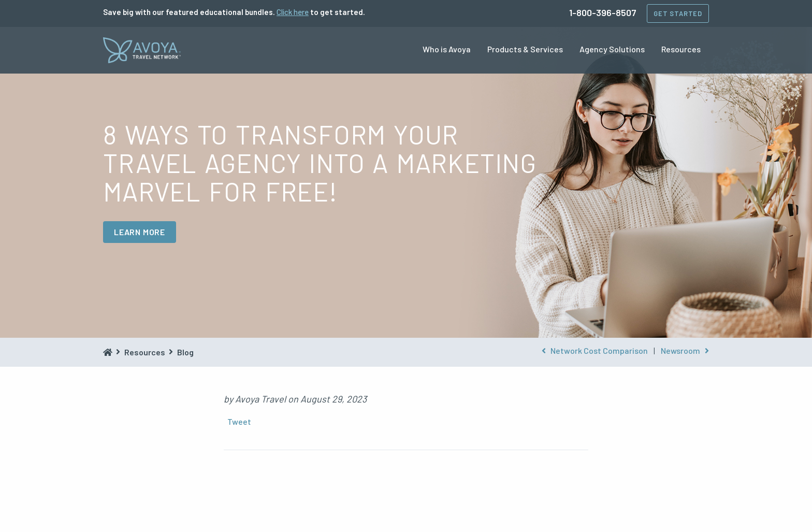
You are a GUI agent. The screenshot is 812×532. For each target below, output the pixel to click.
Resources (681, 49)
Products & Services (525, 49)
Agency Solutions (612, 49)
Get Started (678, 13)
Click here (293, 12)
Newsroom (685, 350)
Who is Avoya (447, 49)
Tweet (239, 421)
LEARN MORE (140, 232)
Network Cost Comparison (595, 350)
